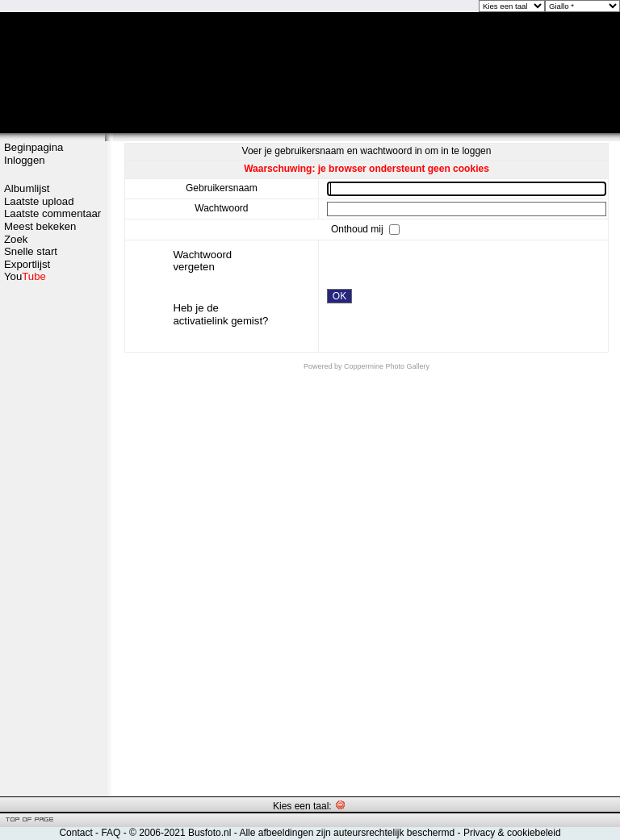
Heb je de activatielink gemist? (220, 314)
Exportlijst (27, 264)
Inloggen (25, 160)
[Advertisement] (52, 538)
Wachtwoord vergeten (202, 261)
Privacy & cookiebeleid (512, 833)
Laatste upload (39, 201)
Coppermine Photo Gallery (387, 366)
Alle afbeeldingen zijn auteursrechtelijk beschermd (347, 833)
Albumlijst (27, 188)
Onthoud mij (358, 228)
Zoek (16, 239)
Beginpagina (34, 147)
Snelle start (31, 251)
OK (339, 296)
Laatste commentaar (52, 213)
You (25, 276)
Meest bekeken (40, 226)
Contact (75, 833)
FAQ (111, 833)
